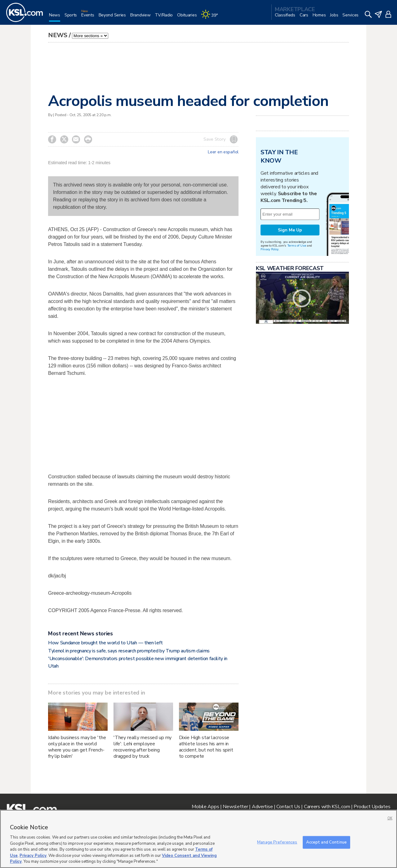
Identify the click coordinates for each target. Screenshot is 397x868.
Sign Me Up (290, 230)
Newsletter (235, 807)
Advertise (262, 807)
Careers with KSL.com (327, 807)
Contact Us (288, 807)
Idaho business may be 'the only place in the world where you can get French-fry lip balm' (77, 747)
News (58, 35)
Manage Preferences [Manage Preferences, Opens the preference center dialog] (277, 842)
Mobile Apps (205, 807)
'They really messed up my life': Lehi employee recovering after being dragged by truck (143, 747)
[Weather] (212, 18)
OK (390, 818)
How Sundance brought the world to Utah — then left (105, 643)
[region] (198, 839)
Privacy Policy (270, 249)
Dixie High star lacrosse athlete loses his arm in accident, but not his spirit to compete (206, 747)
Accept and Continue (326, 842)
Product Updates (372, 807)
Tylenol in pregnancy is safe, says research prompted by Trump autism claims (129, 651)
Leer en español (223, 152)
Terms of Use (297, 245)
